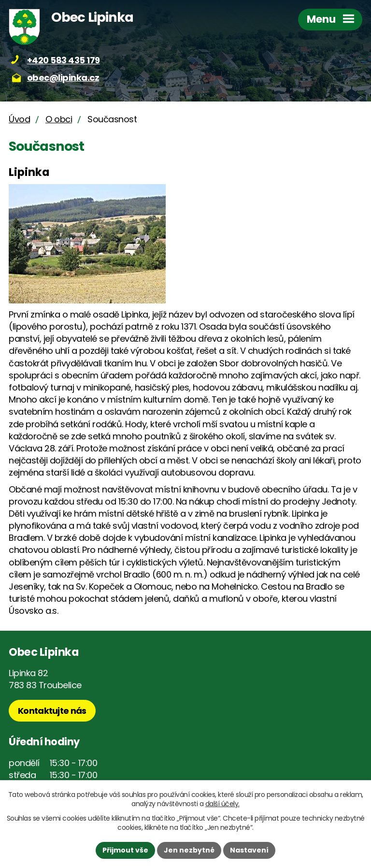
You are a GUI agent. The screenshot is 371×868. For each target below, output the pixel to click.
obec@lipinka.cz (63, 78)
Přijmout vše (125, 850)
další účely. (222, 804)
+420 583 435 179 (64, 60)
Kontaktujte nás (52, 711)
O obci (59, 119)
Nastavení (249, 850)
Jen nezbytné (189, 850)
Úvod (19, 119)
